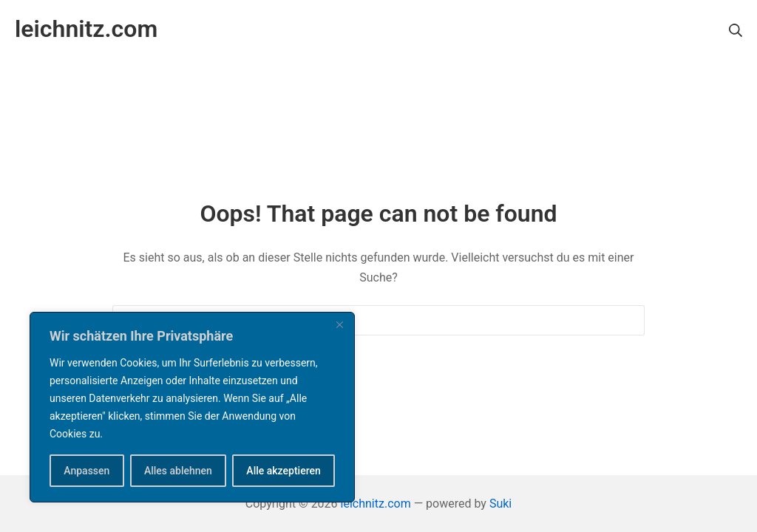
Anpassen (86, 471)
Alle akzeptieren (283, 471)
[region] (192, 407)
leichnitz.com (376, 504)
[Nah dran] (339, 324)
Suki (500, 504)
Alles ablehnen (178, 471)
